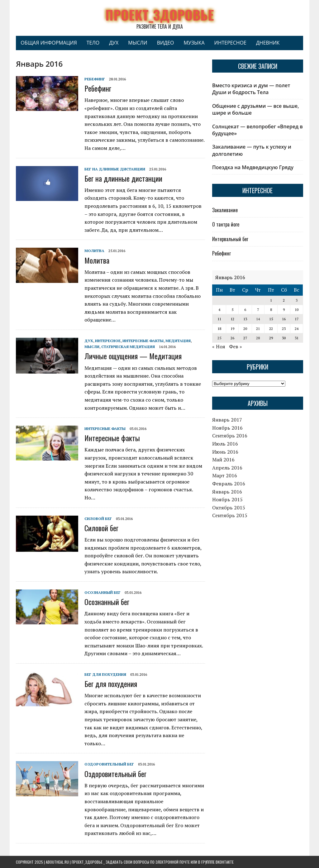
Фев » (236, 346)
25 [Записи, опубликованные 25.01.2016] (219, 338)
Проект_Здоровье (87, 862)
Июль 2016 (225, 444)
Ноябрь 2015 (227, 499)
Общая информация (49, 43)
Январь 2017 (227, 420)
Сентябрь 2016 (230, 436)
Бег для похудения (105, 674)
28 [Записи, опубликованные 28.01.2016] (258, 338)
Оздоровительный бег (109, 764)
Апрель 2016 (227, 468)
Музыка (194, 43)
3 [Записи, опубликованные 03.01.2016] (297, 300)
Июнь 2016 (225, 452)
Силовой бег (98, 519)
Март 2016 (225, 475)
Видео (166, 43)
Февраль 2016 (229, 484)
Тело (93, 43)
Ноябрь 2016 (227, 428)
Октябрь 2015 (229, 508)
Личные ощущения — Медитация (133, 356)
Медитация (178, 341)
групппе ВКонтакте (217, 862)
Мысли (138, 43)
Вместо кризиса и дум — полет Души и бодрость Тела (251, 89)
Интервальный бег (230, 239)
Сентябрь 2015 (230, 515)
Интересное (230, 43)
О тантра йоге (226, 224)
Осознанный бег (102, 592)
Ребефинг (95, 79)
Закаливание (225, 210)
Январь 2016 (227, 492)
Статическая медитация (128, 347)
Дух (114, 43)
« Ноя (219, 346)
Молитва (94, 251)
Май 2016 (223, 460)
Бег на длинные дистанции (115, 169)
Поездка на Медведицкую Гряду (253, 167)
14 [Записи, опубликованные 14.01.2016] (258, 319)
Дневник (268, 43)
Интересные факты (143, 341)
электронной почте (173, 862)
